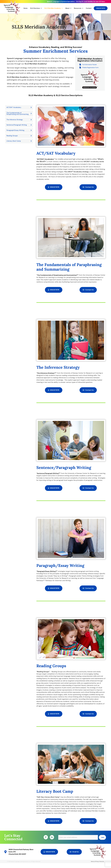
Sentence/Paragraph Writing (19, 125)
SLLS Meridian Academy (53, 8)
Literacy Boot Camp (19, 141)
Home (25, 8)
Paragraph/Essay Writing (19, 130)
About (68, 8)
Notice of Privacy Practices (98, 866)
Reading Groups (19, 136)
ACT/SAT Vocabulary (19, 107)
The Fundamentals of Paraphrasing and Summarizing (19, 114)
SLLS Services (36, 8)
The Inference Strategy (19, 120)
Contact (89, 8)
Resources (79, 8)
